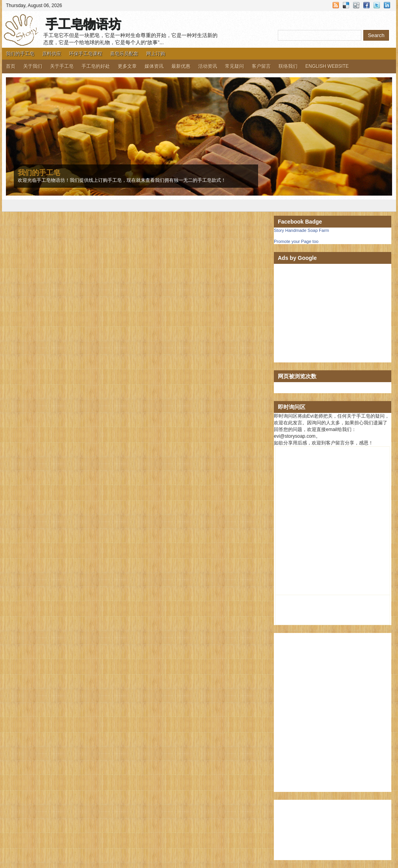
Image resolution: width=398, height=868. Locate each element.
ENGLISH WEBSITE (327, 66)
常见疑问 (234, 66)
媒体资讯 (154, 66)
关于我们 (33, 66)
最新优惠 (181, 66)
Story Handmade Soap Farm (301, 230)
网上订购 (156, 54)
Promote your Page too (296, 241)
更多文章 (127, 66)
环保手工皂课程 (86, 54)
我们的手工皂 (20, 54)
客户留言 (261, 66)
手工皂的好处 (96, 66)
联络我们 (288, 66)
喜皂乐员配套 (124, 54)
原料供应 (52, 54)
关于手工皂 (62, 66)
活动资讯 (208, 66)
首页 (11, 66)
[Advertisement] (333, 313)
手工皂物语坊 (83, 24)
